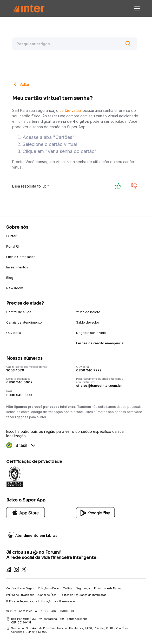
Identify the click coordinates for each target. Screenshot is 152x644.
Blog (10, 278)
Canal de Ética (47, 595)
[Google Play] (95, 513)
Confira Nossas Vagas (20, 588)
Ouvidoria (14, 333)
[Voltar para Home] (29, 8)
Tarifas (68, 588)
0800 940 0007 (19, 382)
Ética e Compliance (21, 257)
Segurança (83, 588)
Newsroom (15, 288)
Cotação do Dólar (48, 588)
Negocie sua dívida (91, 333)
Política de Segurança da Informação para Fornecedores (41, 601)
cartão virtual (71, 110)
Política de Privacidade (20, 595)
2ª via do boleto (88, 312)
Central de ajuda (19, 312)
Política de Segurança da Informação (83, 595)
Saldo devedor (88, 322)
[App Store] (26, 513)
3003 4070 (15, 370)
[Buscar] (128, 44)
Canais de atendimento (24, 322)
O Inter (11, 236)
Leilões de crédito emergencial (100, 343)
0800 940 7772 (89, 370)
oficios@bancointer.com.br (99, 386)
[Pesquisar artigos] (75, 44)
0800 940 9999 (19, 395)
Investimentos (17, 267)
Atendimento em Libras (36, 535)
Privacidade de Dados (107, 588)
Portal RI (12, 246)
